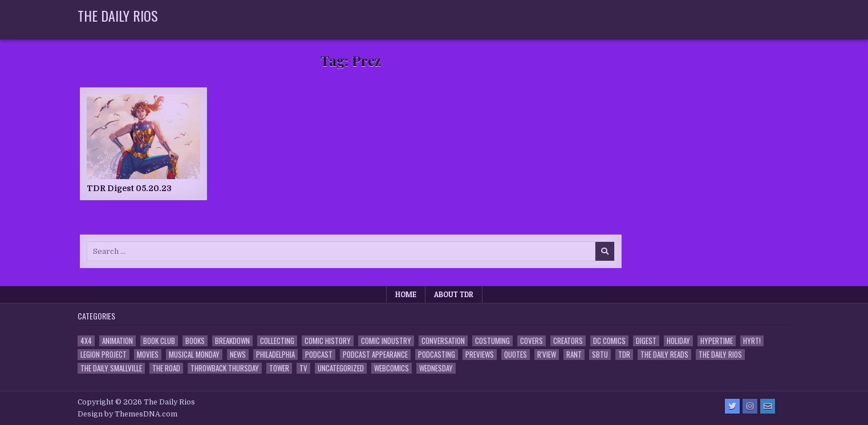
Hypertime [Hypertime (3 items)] (717, 341)
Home (406, 294)
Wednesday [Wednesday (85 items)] (436, 368)
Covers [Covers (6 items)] (532, 341)
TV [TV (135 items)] (303, 368)
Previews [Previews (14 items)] (480, 355)
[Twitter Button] (732, 406)
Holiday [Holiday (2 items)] (678, 341)
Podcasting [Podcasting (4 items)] (437, 355)
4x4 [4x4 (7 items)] (86, 341)
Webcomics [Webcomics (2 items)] (392, 368)
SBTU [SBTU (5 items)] (600, 355)
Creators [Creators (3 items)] (568, 341)
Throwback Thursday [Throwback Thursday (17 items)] (225, 368)
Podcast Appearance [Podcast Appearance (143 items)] (375, 355)
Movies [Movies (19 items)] (148, 355)
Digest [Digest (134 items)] (646, 341)
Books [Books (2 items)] (195, 341)
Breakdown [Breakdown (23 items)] (232, 341)
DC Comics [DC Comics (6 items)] (609, 341)
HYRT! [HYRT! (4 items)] (752, 341)
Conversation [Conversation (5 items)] (443, 341)
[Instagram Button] (750, 406)
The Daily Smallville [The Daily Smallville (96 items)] (111, 368)
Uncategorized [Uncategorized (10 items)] (341, 368)
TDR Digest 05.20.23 (129, 188)
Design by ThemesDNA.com (127, 414)
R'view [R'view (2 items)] (547, 355)
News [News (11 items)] (238, 355)
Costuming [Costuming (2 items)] (492, 341)
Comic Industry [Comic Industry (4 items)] (386, 341)
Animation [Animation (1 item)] (117, 341)
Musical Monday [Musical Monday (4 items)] (194, 355)
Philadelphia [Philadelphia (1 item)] (275, 355)
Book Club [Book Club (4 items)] (159, 341)
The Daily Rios (118, 15)
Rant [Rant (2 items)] (574, 355)
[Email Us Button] (768, 406)
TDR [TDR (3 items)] (624, 355)
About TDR (454, 294)
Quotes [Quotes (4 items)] (516, 355)
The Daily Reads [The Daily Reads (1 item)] (664, 355)
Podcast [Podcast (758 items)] (319, 355)
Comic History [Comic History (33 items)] (328, 341)
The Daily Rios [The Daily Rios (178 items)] (720, 355)
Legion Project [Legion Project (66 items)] (104, 355)
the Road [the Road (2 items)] (166, 368)
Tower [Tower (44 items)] (279, 368)
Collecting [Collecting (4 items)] (277, 341)
